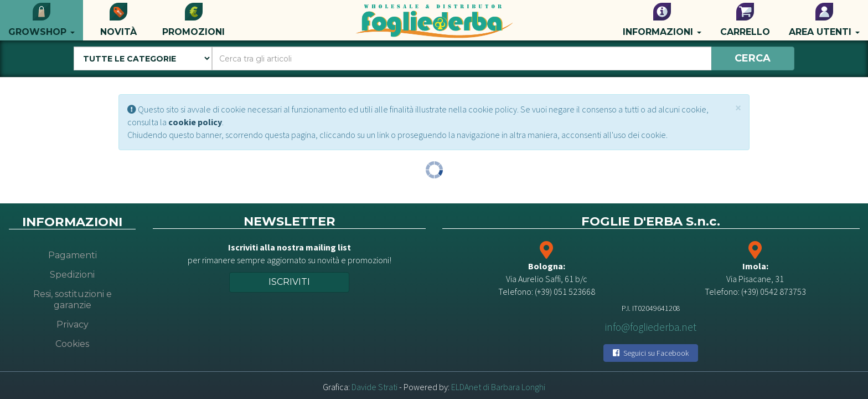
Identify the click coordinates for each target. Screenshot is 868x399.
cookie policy (195, 122)
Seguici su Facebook (651, 353)
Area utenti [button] (824, 20)
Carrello (745, 20)
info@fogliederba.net (651, 327)
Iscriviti (289, 282)
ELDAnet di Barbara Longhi (498, 387)
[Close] (738, 108)
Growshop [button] (42, 20)
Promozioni (193, 20)
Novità (118, 20)
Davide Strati (374, 387)
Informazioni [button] (662, 20)
